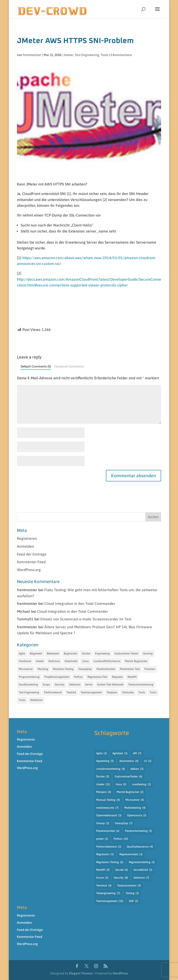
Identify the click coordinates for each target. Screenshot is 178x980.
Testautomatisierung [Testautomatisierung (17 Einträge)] (141, 685)
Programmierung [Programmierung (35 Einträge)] (29, 677)
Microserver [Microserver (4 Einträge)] (135, 800)
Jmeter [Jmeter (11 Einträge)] (103, 785)
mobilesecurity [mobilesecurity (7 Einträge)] (107, 808)
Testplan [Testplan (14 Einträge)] (112, 692)
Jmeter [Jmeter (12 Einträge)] (40, 661)
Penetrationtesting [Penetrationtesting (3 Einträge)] (138, 831)
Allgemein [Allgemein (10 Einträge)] (36, 653)
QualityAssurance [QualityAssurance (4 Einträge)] (140, 847)
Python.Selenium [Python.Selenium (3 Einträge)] (109, 847)
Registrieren (27, 538)
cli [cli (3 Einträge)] (148, 761)
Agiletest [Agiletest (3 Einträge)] (120, 754)
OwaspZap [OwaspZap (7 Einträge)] (124, 823)
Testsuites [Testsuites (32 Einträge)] (128, 692)
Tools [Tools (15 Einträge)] (22, 700)
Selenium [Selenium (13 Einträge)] (75, 685)
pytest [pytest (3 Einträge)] (102, 839)
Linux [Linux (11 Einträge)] (85, 661)
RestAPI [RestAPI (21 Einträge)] (132, 677)
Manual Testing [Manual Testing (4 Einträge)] (108, 800)
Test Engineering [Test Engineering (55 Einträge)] (29, 692)
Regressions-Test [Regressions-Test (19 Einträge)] (97, 677)
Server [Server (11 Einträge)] (89, 685)
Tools (104, 55)
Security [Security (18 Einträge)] (60, 685)
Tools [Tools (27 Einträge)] (153, 692)
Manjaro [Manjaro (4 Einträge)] (104, 792)
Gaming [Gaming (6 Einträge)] (148, 653)
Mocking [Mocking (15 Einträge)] (43, 669)
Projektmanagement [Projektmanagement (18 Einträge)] (57, 677)
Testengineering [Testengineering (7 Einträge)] (108, 893)
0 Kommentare (121, 55)
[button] (157, 12)
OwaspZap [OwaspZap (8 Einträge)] (85, 669)
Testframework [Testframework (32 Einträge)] (53, 692)
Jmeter (68, 55)
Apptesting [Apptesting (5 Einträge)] (105, 761)
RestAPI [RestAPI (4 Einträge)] (103, 870)
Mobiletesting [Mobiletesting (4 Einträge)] (135, 808)
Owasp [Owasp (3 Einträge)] (103, 823)
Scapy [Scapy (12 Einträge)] (46, 685)
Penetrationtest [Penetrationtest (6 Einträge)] (108, 831)
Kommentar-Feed (31, 562)
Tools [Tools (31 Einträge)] (142, 692)
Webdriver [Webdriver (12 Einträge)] (36, 700)
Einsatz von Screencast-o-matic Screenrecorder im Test (86, 619)
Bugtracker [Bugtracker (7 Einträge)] (70, 653)
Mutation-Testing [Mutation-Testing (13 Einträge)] (63, 669)
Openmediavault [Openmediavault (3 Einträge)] (109, 816)
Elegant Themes (81, 973)
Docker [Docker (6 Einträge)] (86, 653)
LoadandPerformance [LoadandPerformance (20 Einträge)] (107, 661)
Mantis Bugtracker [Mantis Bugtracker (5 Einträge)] (136, 661)
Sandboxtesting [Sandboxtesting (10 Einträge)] (28, 685)
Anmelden (25, 546)
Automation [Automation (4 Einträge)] (129, 761)
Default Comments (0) (36, 366)
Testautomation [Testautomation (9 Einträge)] (129, 886)
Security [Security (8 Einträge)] (121, 878)
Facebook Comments (69, 366)
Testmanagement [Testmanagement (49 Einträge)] (91, 692)
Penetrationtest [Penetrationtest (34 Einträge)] (106, 669)
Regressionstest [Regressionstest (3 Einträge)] (131, 854)
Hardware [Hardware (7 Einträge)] (25, 661)
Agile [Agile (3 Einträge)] (102, 754)
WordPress (120, 973)
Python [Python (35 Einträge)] (78, 677)
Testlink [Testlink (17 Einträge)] (71, 692)
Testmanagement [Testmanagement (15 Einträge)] (110, 901)
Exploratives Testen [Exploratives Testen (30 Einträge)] (126, 653)
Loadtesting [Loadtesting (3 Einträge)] (141, 785)
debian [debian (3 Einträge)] (137, 769)
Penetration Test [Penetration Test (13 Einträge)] (130, 669)
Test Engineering (87, 55)
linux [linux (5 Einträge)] (121, 785)
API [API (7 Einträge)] (137, 754)
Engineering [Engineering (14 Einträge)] (102, 653)
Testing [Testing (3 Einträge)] (132, 893)
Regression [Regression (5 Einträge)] (105, 854)
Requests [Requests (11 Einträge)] (117, 677)
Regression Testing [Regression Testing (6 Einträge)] (110, 862)
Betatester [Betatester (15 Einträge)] (53, 653)
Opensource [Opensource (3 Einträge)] (137, 816)
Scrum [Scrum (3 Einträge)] (102, 878)
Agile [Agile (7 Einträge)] (22, 653)
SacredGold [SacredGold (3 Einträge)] (143, 870)
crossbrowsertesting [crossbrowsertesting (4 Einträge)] (111, 769)
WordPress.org (29, 570)
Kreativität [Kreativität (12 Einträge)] (71, 661)
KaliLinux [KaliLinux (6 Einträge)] (54, 661)
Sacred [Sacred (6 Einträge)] (122, 870)
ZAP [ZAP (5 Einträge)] (133, 901)
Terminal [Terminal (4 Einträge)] (104, 886)
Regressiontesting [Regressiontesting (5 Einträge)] (142, 862)
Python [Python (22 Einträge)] (121, 839)
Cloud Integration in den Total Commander (80, 603)
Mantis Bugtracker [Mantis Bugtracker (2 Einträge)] (130, 792)
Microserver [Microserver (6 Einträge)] (26, 669)
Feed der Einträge (32, 554)
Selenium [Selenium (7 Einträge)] (141, 878)
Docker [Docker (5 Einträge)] (103, 777)
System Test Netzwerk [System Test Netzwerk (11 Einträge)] (110, 685)
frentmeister (32, 55)
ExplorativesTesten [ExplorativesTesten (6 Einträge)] (129, 777)
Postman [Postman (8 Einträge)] (150, 669)
